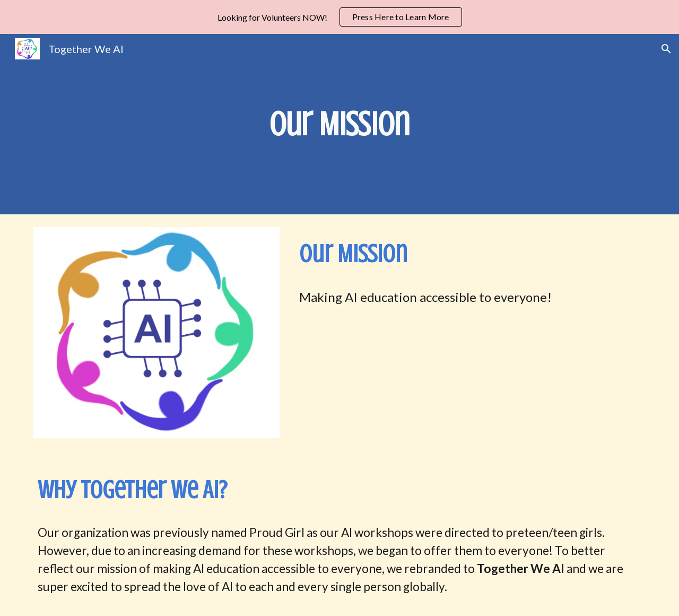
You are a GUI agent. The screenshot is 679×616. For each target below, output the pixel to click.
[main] (339, 124)
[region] (339, 17)
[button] (666, 49)
